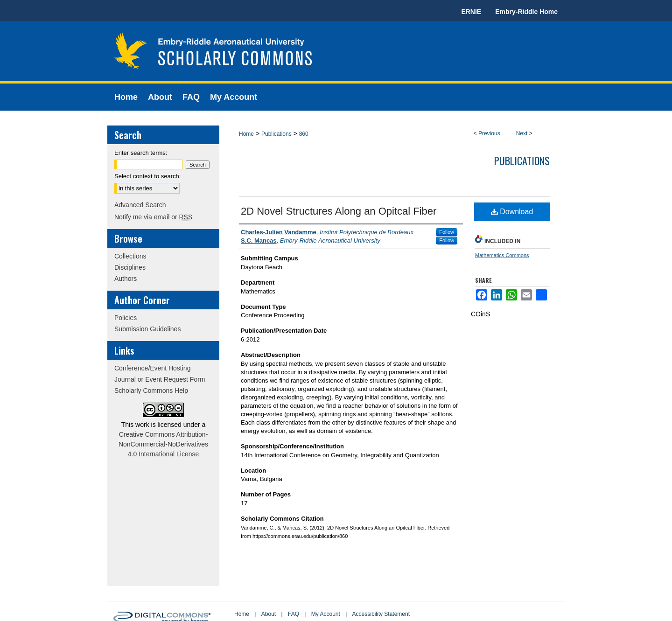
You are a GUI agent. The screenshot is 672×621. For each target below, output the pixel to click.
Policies (126, 318)
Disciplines (130, 267)
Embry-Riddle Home (526, 12)
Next (522, 133)
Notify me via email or (153, 217)
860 (304, 134)
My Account (326, 614)
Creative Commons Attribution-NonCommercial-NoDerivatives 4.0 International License (163, 444)
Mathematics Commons (502, 255)
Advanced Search (140, 205)
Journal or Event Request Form (160, 379)
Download (512, 212)
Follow (447, 232)
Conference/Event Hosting (152, 368)
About (269, 614)
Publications (276, 134)
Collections (130, 256)
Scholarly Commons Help (151, 391)
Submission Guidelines (147, 329)
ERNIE (471, 12)
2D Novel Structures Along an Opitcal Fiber (339, 211)
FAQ (294, 614)
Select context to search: (147, 176)
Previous (489, 133)
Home (246, 134)
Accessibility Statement (381, 614)
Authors (126, 279)
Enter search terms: (141, 153)
